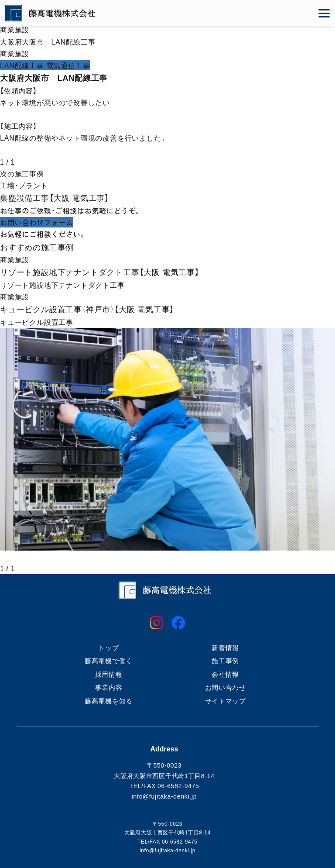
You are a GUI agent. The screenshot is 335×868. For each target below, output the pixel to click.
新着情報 (225, 648)
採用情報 (109, 674)
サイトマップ (226, 701)
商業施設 (15, 29)
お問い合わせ (226, 687)
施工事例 (225, 661)
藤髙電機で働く (109, 661)
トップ (108, 648)
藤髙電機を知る (109, 701)
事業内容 (109, 687)
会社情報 (225, 674)
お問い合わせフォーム (37, 222)
